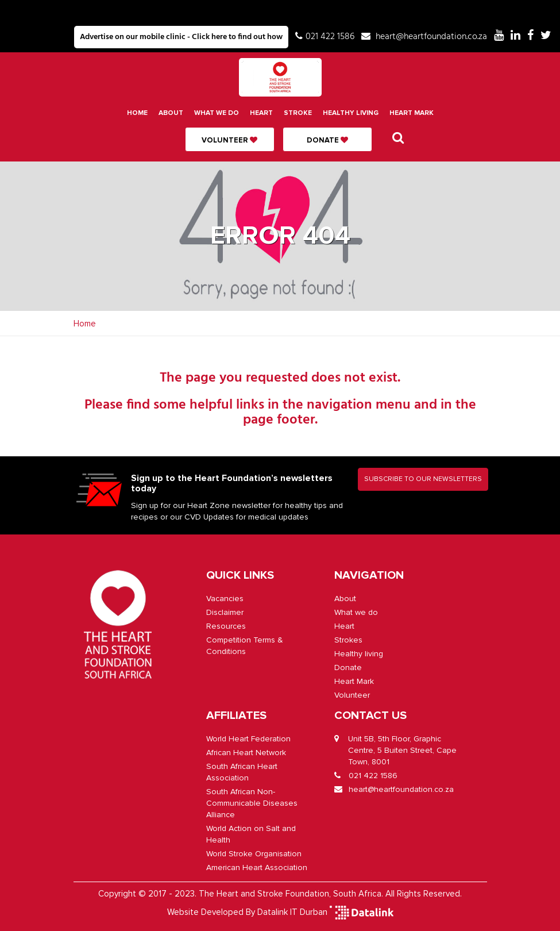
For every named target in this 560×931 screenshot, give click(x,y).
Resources (226, 626)
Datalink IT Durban (292, 912)
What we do (217, 113)
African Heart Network (246, 753)
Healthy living (351, 113)
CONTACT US (370, 715)
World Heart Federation (248, 739)
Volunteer (229, 140)
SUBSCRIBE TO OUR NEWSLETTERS (423, 479)
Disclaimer (225, 612)
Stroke (298, 113)
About (171, 113)
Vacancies (225, 599)
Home (137, 113)
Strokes (348, 640)
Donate (327, 140)
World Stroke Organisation (254, 854)
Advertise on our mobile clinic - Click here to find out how (181, 37)
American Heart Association (257, 867)
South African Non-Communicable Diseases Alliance (252, 803)
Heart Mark (412, 113)
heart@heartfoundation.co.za (431, 37)
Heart (261, 113)
